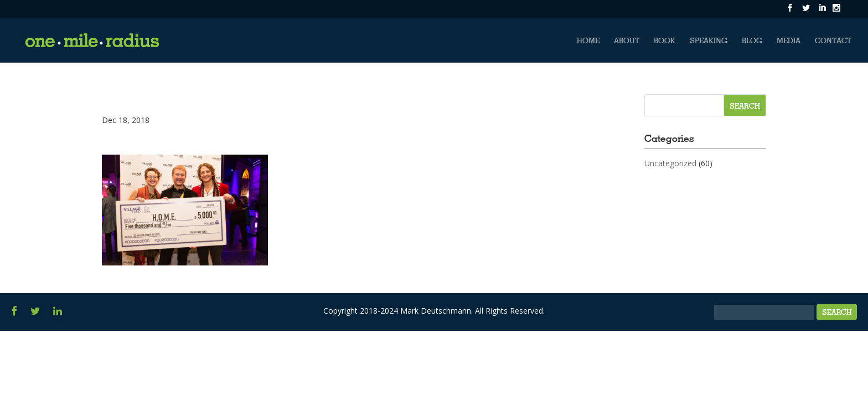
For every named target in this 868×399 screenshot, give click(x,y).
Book (665, 41)
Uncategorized (670, 163)
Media (789, 41)
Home (588, 41)
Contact (833, 41)
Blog (752, 41)
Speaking (709, 41)
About (627, 41)
